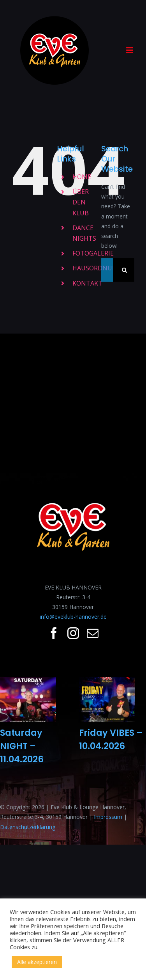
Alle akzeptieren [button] (37, 962)
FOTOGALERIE (93, 253)
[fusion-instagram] (73, 633)
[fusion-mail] (93, 633)
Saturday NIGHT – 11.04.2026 (22, 746)
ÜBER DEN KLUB (81, 202)
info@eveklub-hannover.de (73, 617)
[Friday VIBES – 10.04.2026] (107, 699)
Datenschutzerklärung (28, 827)
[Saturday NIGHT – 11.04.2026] (28, 699)
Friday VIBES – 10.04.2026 (111, 739)
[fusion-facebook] (54, 633)
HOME (82, 177)
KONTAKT (87, 283)
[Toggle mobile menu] (130, 50)
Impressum (108, 817)
